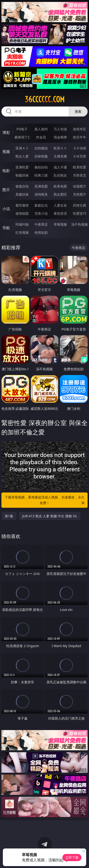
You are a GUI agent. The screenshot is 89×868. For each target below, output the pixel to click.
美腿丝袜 (22, 194)
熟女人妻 (22, 156)
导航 (6, 228)
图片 (6, 190)
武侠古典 (80, 205)
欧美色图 (60, 186)
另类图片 (80, 194)
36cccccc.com (45, 99)
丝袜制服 (41, 156)
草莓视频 (60, 224)
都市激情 (22, 205)
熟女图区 (60, 194)
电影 (6, 171)
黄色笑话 (60, 213)
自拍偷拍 (41, 148)
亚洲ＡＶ (22, 148)
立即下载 (72, 857)
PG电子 (22, 129)
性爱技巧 (80, 213)
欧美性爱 (80, 167)
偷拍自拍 (41, 167)
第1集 (9, 516)
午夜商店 (41, 224)
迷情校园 (22, 213)
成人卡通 (60, 167)
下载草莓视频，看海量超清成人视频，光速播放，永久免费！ (45, 500)
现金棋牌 (60, 137)
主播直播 (60, 156)
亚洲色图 (41, 186)
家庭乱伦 (41, 205)
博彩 (6, 132)
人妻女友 (60, 205)
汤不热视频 (80, 224)
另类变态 (80, 175)
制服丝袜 (22, 175)
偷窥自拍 (22, 186)
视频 (6, 152)
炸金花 (41, 137)
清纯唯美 (41, 194)
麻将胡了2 (22, 137)
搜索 (78, 111)
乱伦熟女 (60, 175)
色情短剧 (41, 232)
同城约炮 (22, 224)
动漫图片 (80, 186)
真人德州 (41, 129)
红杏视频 (22, 232)
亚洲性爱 (22, 167)
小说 (6, 209)
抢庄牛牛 (80, 137)
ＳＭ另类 (80, 156)
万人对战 (60, 129)
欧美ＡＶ (60, 148)
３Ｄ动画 (80, 148)
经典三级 (41, 175)
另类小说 (41, 213)
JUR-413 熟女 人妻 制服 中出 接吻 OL (50, 516)
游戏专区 (80, 129)
